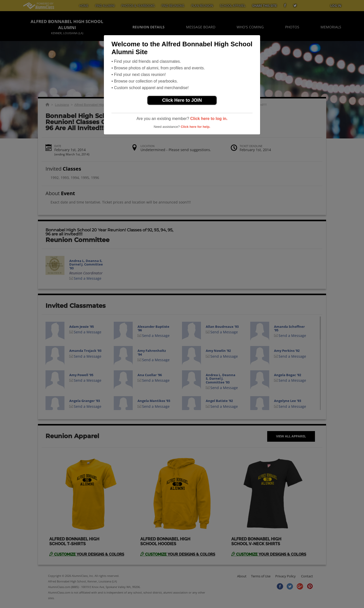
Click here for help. (196, 127)
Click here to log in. (209, 119)
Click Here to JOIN (182, 100)
